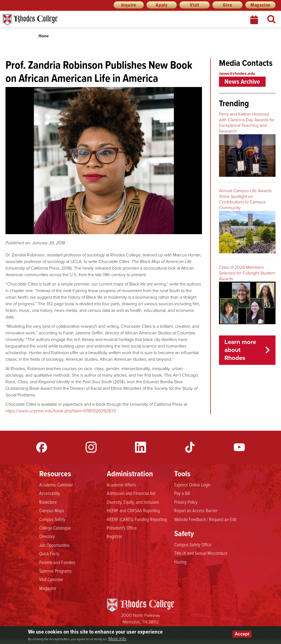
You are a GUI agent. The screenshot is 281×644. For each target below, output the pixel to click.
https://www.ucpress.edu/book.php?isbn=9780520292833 (61, 411)
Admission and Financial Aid (131, 493)
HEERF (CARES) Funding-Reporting (137, 519)
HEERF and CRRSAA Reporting (133, 510)
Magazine (260, 5)
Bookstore (48, 502)
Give (227, 5)
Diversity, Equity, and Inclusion (133, 502)
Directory (47, 536)
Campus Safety (52, 519)
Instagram (91, 447)
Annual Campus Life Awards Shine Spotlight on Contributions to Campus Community (245, 199)
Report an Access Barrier (196, 510)
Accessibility (50, 493)
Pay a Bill (182, 493)
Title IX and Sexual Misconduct (201, 553)
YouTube (239, 447)
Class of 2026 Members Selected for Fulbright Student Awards (247, 273)
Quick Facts (49, 553)
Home (44, 36)
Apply (162, 5)
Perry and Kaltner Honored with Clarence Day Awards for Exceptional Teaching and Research (247, 123)
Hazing (180, 562)
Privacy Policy (186, 502)
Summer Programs (55, 571)
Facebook (42, 447)
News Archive (242, 82)
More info (117, 639)
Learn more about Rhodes (240, 350)
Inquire (129, 5)
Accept (242, 634)
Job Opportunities (54, 545)
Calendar (255, 20)
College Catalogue (55, 528)
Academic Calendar (56, 485)
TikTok (190, 447)
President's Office (122, 528)
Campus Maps (52, 510)
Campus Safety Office (193, 544)
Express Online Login (192, 485)
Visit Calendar (51, 579)
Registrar (115, 536)
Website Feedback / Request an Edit (205, 519)
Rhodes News (55, 20)
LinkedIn (140, 447)
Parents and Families (57, 562)
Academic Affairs (121, 485)
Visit (195, 5)
